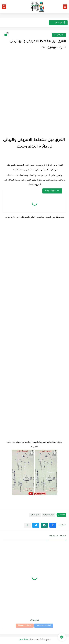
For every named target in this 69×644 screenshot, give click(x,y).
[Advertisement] (34, 98)
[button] (53, 525)
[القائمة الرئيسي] (65, 7)
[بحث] (4, 7)
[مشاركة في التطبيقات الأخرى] (27, 525)
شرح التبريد (35, 515)
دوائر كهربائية (59, 35)
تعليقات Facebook (44, 625)
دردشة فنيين (24, 640)
